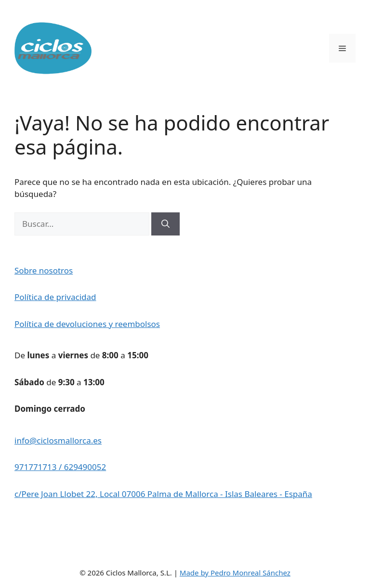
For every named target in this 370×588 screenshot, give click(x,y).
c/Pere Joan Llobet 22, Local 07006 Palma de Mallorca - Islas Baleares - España (163, 494)
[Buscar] (165, 224)
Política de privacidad (55, 297)
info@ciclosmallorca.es (58, 440)
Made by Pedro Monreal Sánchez (235, 573)
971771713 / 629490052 (60, 467)
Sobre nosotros (44, 270)
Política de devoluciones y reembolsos (87, 324)
